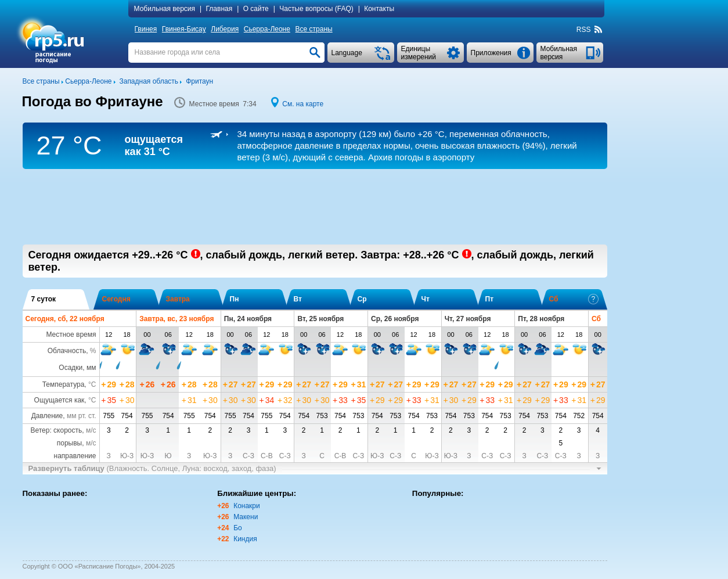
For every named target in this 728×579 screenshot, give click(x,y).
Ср (362, 299)
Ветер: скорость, (63, 430)
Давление (47, 416)
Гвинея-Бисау (184, 29)
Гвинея (146, 29)
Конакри (247, 506)
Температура (64, 384)
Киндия (245, 539)
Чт (426, 299)
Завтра (178, 299)
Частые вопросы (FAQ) (316, 9)
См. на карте (303, 104)
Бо (238, 528)
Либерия (225, 29)
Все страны (314, 29)
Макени (246, 517)
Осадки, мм (77, 368)
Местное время (71, 335)
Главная (219, 9)
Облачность (67, 351)
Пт (490, 299)
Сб (574, 299)
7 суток (44, 299)
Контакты (379, 9)
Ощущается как (60, 400)
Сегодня (116, 299)
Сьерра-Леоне (267, 29)
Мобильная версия (165, 9)
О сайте (256, 9)
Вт (298, 299)
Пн (235, 299)
